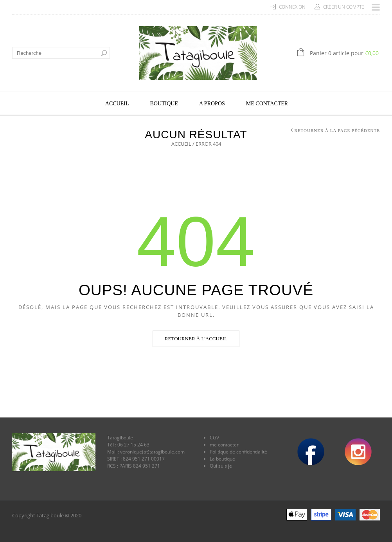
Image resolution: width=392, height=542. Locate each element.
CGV (214, 438)
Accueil (117, 104)
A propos (212, 104)
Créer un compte (344, 7)
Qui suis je (221, 466)
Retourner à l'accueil (196, 339)
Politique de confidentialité (238, 452)
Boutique (164, 104)
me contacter (224, 445)
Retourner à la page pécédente (337, 130)
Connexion (292, 7)
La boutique (222, 459)
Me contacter (267, 104)
